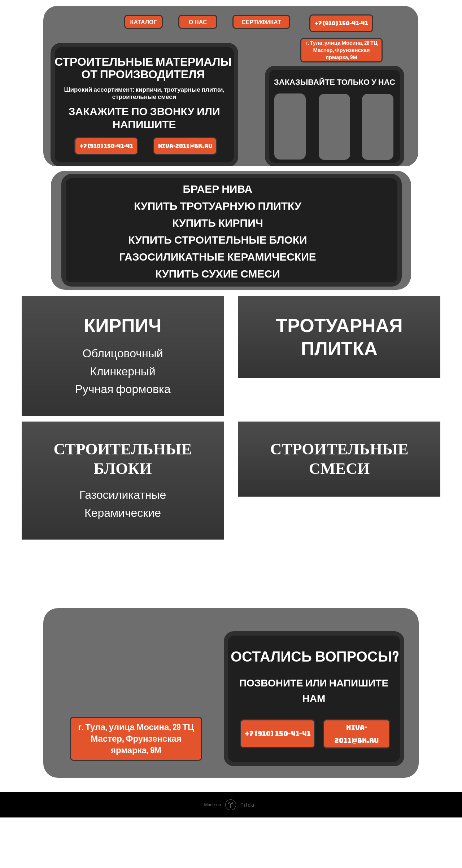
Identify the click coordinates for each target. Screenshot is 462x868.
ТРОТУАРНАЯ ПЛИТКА (339, 368)
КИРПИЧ (123, 337)
